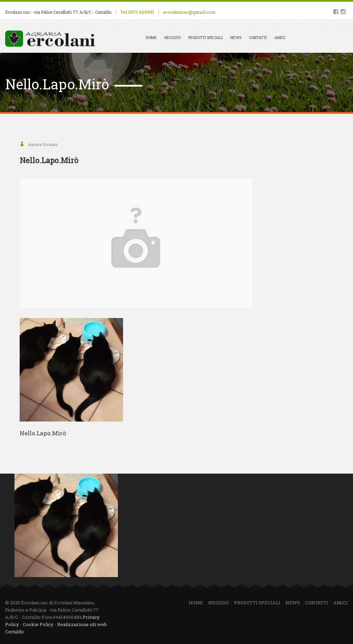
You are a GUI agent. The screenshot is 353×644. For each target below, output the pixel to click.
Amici (280, 37)
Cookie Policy (38, 624)
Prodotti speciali (205, 37)
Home (151, 37)
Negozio (173, 37)
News (236, 37)
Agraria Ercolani (43, 144)
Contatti (258, 37)
